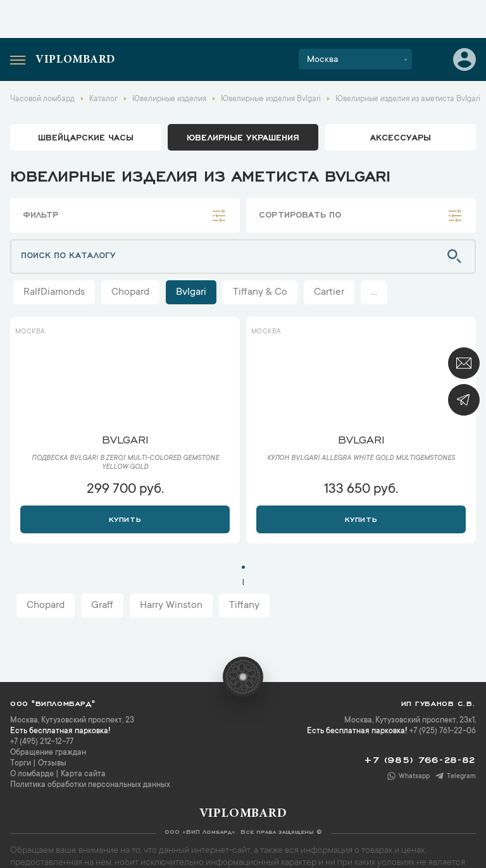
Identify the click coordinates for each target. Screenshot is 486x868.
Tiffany (244, 605)
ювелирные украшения (243, 137)
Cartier (329, 292)
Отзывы (52, 764)
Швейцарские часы (86, 137)
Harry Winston (171, 605)
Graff (102, 605)
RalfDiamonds (54, 292)
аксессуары (401, 137)
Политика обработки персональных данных (90, 785)
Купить (125, 518)
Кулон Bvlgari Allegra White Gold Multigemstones (361, 459)
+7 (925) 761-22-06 (443, 731)
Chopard (130, 292)
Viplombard (75, 60)
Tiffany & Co (260, 292)
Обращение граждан (48, 753)
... (374, 292)
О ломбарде (32, 774)
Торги (21, 764)
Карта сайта (83, 774)
